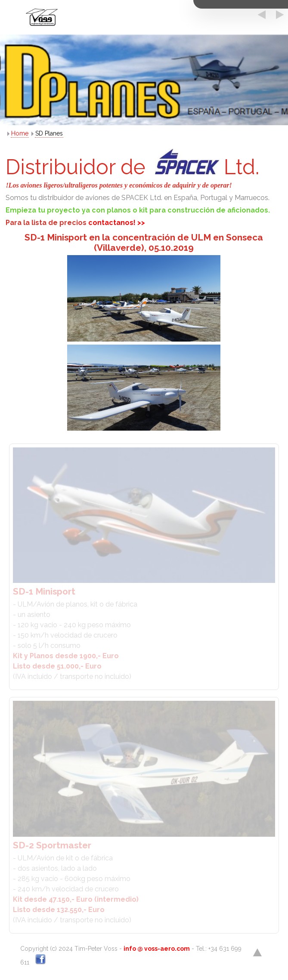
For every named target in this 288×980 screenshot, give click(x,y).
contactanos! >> (117, 223)
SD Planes (49, 133)
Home (20, 133)
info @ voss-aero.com (157, 949)
